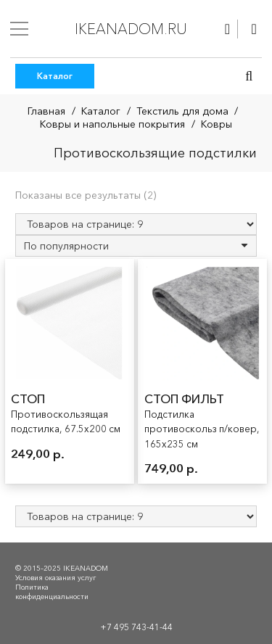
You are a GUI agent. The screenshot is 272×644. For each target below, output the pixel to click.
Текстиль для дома (182, 111)
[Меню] (19, 29)
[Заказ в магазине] (136, 246)
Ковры (217, 124)
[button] (249, 76)
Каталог (101, 111)
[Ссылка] (227, 29)
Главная (46, 111)
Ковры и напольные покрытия (112, 124)
